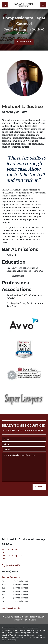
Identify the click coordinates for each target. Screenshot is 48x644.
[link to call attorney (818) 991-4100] (5, 5)
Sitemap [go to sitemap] (18, 620)
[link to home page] (24, 5)
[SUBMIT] (39, 487)
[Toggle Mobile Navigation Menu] (43, 5)
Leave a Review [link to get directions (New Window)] (11, 577)
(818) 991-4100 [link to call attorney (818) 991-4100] (11, 565)
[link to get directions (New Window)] (24, 555)
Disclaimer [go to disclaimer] (31, 620)
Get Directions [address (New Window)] (11, 608)
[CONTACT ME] (24, 42)
